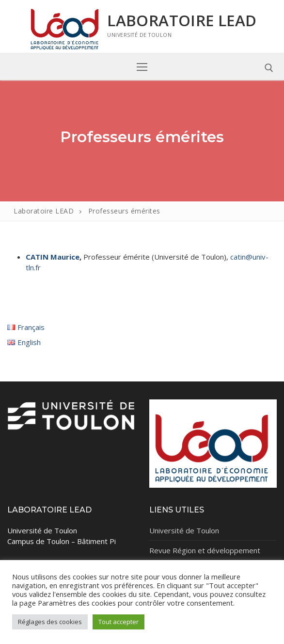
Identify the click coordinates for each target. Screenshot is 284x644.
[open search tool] (269, 68)
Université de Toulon (184, 530)
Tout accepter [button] (118, 622)
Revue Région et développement (205, 550)
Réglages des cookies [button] (50, 622)
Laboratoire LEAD (182, 20)
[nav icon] (142, 67)
